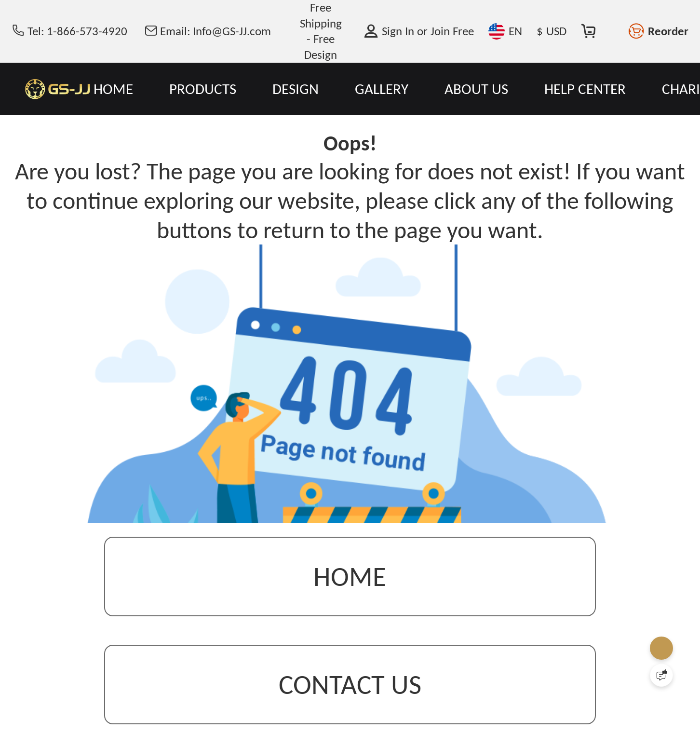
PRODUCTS (203, 89)
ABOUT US (476, 89)
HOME (113, 89)
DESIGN (296, 89)
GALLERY (382, 89)
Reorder (668, 31)
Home (350, 577)
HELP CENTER (585, 89)
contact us (350, 685)
